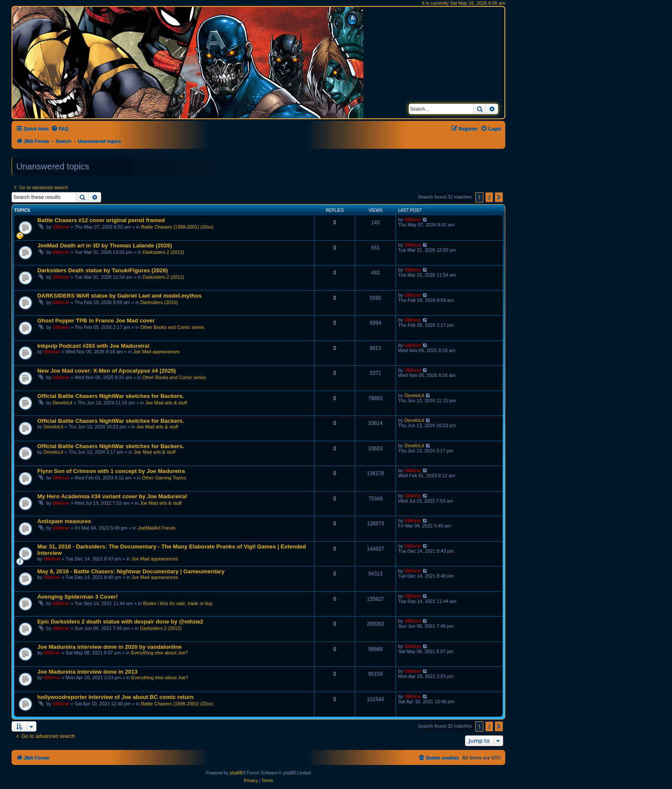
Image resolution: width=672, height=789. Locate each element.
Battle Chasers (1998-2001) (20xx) (177, 227)
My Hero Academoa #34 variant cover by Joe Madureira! (112, 496)
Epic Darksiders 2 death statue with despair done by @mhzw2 (120, 622)
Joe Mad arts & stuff (166, 403)
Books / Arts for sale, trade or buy (178, 603)
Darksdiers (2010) (159, 302)
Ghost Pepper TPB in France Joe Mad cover (96, 321)
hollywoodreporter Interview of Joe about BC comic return (115, 697)
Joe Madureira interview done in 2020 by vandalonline (109, 647)
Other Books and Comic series (172, 327)
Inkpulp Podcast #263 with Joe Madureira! (93, 346)
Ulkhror (61, 227)
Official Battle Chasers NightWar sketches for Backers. (111, 396)
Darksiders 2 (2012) (163, 252)
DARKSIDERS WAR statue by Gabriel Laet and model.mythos (119, 296)
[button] (499, 197)
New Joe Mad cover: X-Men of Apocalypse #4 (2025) (106, 371)
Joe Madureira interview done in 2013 (87, 672)
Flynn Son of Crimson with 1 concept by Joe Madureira (111, 471)
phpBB (236, 773)
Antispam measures (64, 521)
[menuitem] (60, 129)
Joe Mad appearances (157, 352)
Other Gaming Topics (164, 478)
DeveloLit (63, 403)
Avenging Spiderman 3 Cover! (78, 597)
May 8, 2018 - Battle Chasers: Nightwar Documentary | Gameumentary (131, 571)
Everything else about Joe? (160, 653)
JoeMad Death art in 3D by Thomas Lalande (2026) (105, 245)
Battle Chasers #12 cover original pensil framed (101, 220)
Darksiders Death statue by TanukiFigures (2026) (103, 270)
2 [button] (489, 197)
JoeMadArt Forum (156, 528)
